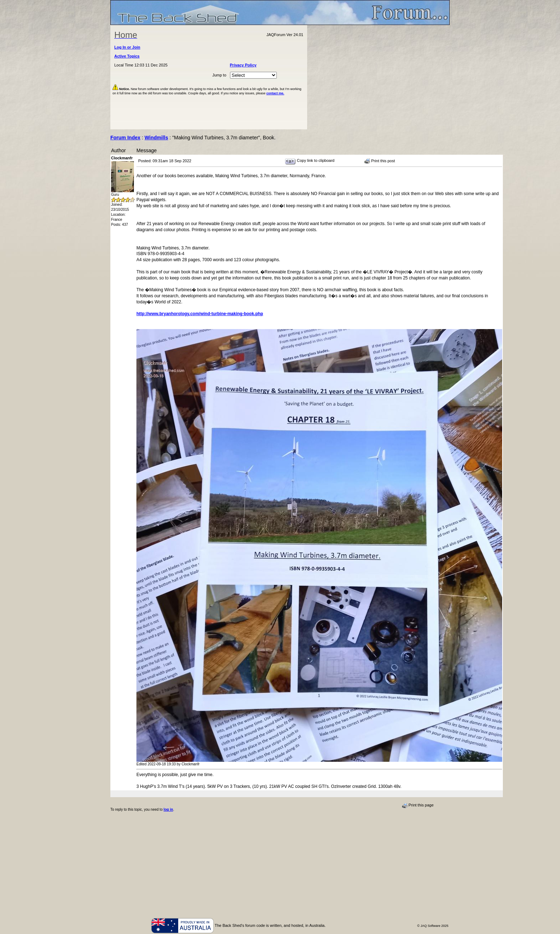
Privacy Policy (243, 65)
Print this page (418, 805)
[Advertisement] (379, 77)
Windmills (156, 138)
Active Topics (127, 56)
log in (168, 809)
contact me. (275, 93)
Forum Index (125, 138)
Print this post (380, 161)
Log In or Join (127, 47)
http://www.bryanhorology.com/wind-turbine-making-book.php (200, 314)
